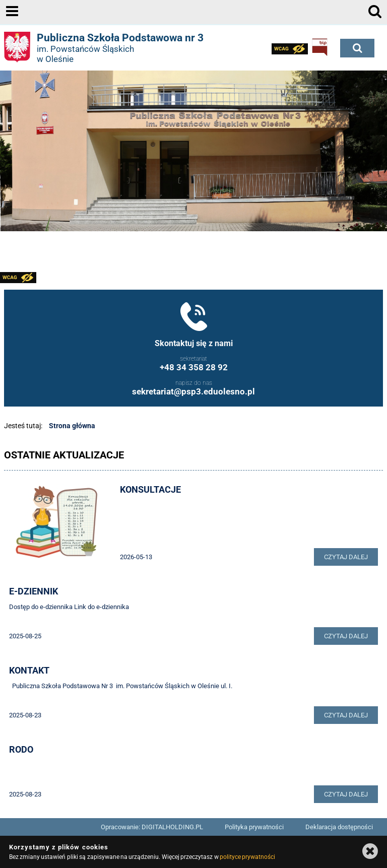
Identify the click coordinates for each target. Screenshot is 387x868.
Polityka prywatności (254, 827)
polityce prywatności (247, 857)
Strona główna (72, 426)
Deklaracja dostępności (339, 827)
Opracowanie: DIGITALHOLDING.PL (152, 827)
